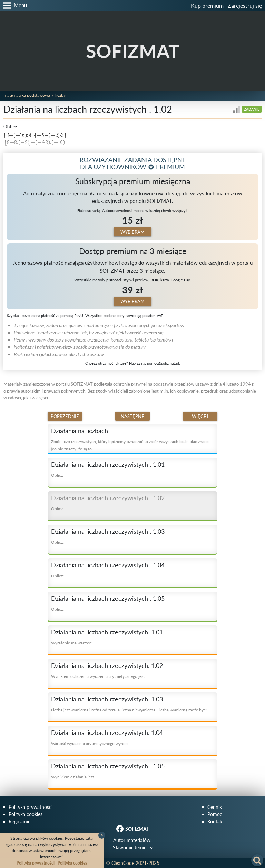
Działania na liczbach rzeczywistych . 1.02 (108, 498)
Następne (132, 416)
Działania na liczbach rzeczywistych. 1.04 (107, 732)
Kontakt (216, 822)
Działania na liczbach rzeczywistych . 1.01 (108, 464)
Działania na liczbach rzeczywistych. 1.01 (107, 632)
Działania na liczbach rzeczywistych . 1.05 (108, 598)
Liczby (60, 95)
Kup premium (207, 5)
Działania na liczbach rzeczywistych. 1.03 (107, 699)
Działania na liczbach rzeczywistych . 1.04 (108, 565)
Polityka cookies (26, 814)
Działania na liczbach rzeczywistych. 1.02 (107, 665)
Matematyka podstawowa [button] (27, 95)
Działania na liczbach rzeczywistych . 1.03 (108, 531)
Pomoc (215, 814)
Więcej (200, 416)
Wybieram (132, 232)
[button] (13, 6)
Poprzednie (65, 416)
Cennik (215, 807)
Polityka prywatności (31, 807)
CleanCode (123, 863)
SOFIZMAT (133, 51)
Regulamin (20, 822)
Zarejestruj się (245, 5)
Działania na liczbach (80, 431)
